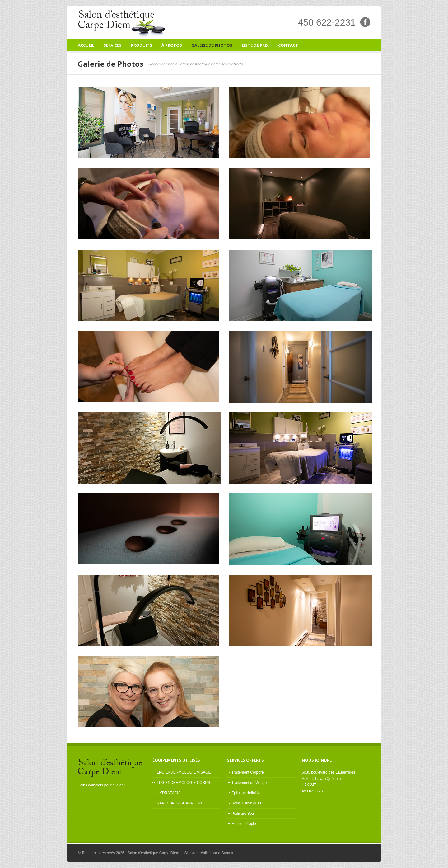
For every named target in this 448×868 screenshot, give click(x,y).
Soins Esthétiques (246, 803)
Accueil (86, 45)
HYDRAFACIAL (170, 793)
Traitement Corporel (248, 772)
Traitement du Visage (249, 783)
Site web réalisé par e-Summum (211, 853)
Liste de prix (255, 45)
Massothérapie (244, 824)
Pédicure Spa (243, 814)
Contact (288, 45)
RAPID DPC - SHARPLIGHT (181, 803)
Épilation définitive (247, 793)
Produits (142, 45)
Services (113, 47)
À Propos (172, 45)
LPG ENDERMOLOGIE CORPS (183, 783)
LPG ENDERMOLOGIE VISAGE (184, 772)
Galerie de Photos (212, 45)
